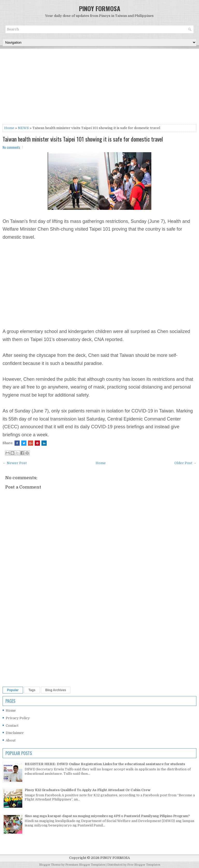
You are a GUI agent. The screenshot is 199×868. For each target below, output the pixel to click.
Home (9, 128)
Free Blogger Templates (144, 865)
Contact (12, 726)
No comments (11, 147)
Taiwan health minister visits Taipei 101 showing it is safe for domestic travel (83, 139)
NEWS (23, 128)
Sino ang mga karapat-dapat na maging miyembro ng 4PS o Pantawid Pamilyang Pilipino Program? (107, 816)
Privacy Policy (18, 718)
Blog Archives (56, 690)
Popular (13, 690)
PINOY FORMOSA (100, 8)
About (11, 740)
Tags (32, 690)
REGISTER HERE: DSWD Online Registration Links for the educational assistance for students (105, 764)
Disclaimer (15, 733)
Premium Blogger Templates (85, 865)
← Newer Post (15, 463)
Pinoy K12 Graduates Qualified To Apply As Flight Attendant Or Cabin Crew (88, 790)
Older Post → (185, 463)
